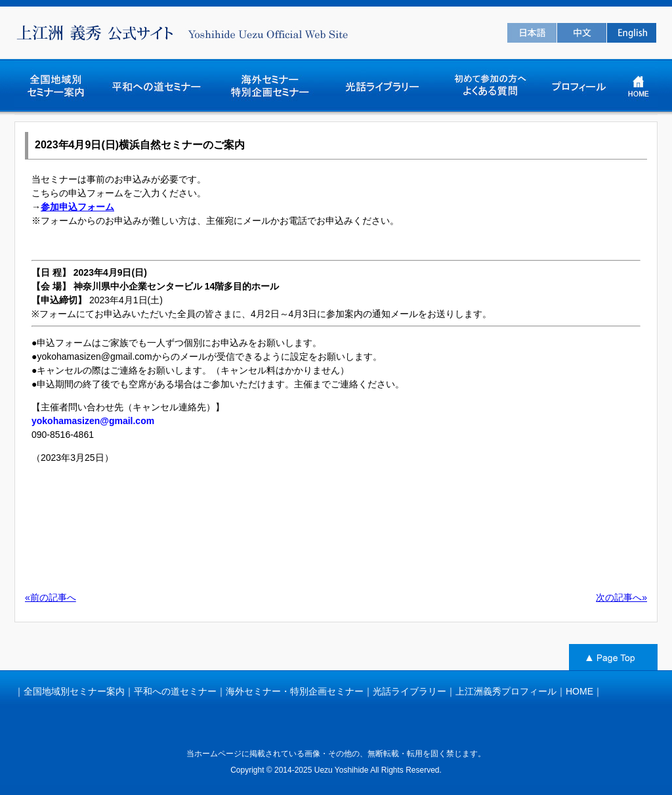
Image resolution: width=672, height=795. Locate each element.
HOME (579, 691)
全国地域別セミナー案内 (74, 691)
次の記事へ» (621, 597)
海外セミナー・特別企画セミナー (295, 691)
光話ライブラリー (409, 691)
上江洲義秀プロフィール (506, 691)
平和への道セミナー (175, 691)
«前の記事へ (51, 597)
